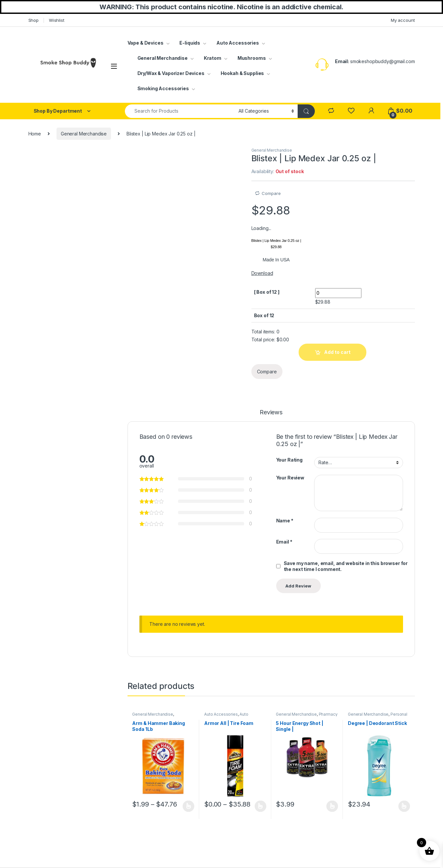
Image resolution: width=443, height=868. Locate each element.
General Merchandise (163, 58)
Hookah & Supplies (242, 73)
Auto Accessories (238, 43)
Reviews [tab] (271, 413)
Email (284, 542)
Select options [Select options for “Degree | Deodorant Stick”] (404, 806)
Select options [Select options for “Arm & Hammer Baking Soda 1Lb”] (188, 806)
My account (403, 20)
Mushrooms (252, 58)
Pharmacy (328, 714)
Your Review (290, 478)
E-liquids (190, 43)
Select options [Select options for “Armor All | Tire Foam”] (260, 806)
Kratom (213, 58)
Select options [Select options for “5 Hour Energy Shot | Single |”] (332, 806)
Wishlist (57, 20)
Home (35, 134)
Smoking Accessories (163, 88)
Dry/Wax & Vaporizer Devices (171, 73)
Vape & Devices (146, 43)
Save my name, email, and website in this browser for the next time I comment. (346, 566)
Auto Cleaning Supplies (226, 716)
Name (285, 521)
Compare (271, 193)
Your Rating (289, 460)
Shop (34, 20)
